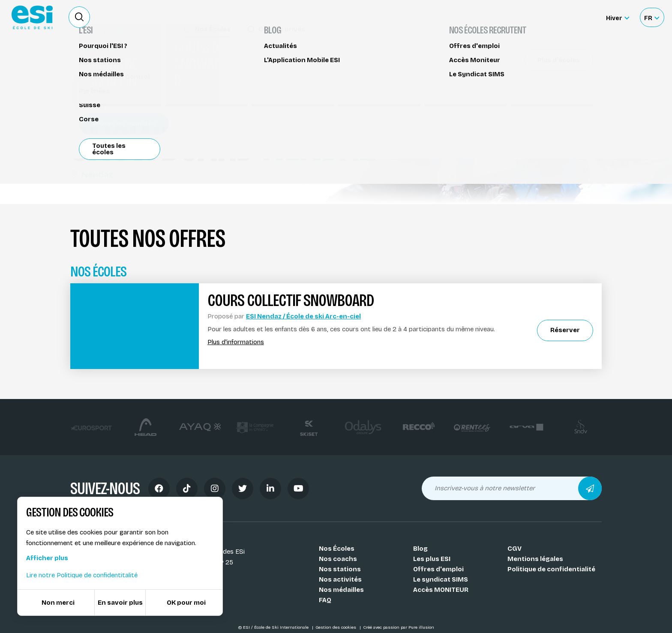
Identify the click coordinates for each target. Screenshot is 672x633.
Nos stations (340, 569)
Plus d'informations (236, 342)
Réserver (529, 75)
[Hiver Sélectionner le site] (618, 17)
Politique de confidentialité (551, 569)
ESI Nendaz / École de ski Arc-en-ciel (303, 316)
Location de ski (462, 17)
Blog (420, 549)
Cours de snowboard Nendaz (121, 59)
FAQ (325, 600)
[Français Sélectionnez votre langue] (652, 17)
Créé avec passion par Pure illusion (399, 627)
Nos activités (340, 579)
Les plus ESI (432, 559)
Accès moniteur (567, 18)
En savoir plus (120, 603)
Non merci (58, 603)
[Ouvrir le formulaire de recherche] (79, 17)
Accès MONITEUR (441, 590)
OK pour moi (186, 603)
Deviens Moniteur (400, 17)
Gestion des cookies (336, 627)
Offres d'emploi (438, 569)
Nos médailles (341, 590)
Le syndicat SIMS (441, 579)
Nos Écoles (337, 549)
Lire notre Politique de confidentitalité (82, 575)
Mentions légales (535, 559)
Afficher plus (47, 558)
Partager (529, 99)
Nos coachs (338, 559)
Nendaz (92, 174)
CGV (514, 549)
